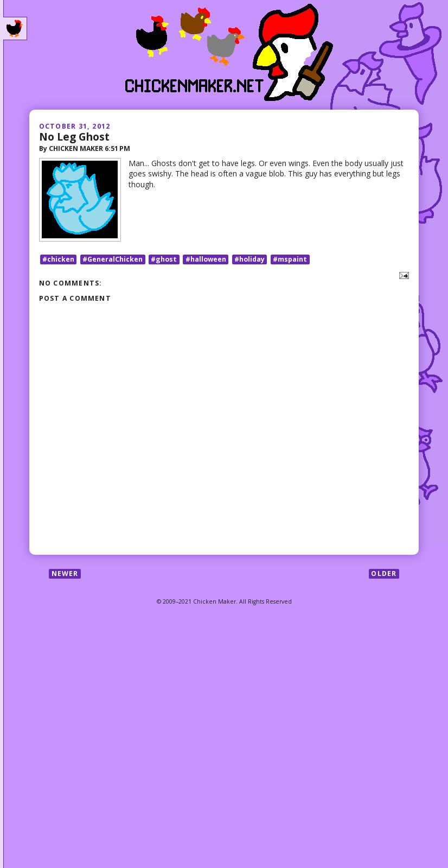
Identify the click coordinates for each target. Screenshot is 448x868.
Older (384, 574)
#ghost (164, 259)
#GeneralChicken (113, 259)
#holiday (249, 259)
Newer (65, 574)
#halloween (206, 259)
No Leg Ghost (74, 137)
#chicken (58, 259)
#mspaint (290, 259)
